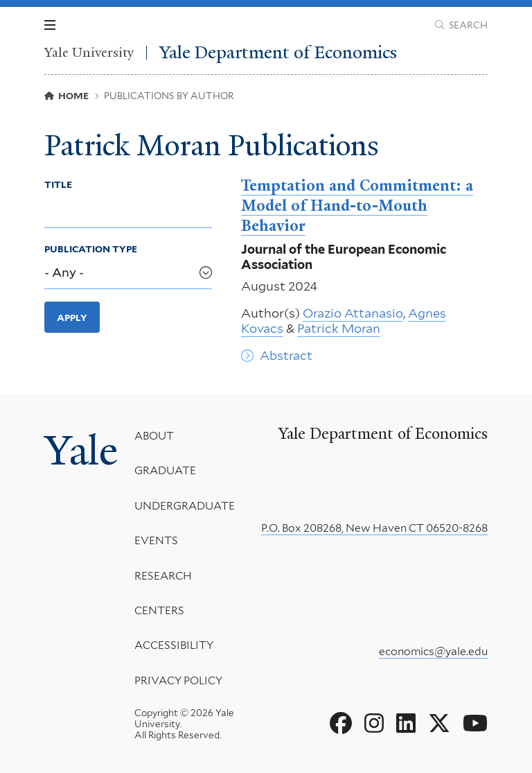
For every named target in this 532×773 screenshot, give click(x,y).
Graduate (165, 470)
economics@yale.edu (433, 651)
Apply (72, 318)
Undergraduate (185, 506)
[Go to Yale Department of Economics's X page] (439, 724)
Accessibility (174, 645)
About (154, 436)
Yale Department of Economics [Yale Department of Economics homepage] (278, 52)
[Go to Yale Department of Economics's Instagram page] (374, 724)
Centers (159, 610)
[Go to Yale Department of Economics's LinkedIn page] (406, 724)
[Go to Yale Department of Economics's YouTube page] (475, 724)
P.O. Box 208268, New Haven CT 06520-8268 (374, 528)
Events (156, 540)
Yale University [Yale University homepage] (89, 53)
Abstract (286, 355)
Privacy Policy (178, 680)
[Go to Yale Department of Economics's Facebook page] (341, 724)
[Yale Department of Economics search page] (461, 25)
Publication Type (91, 249)
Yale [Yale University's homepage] (81, 451)
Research (163, 575)
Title (58, 184)
